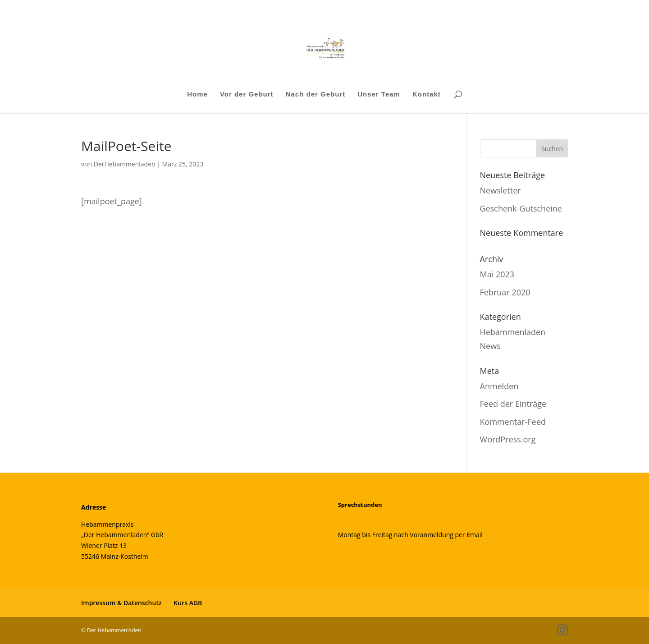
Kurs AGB (188, 603)
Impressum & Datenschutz (121, 603)
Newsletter (500, 190)
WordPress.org (508, 439)
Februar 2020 (505, 292)
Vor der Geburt (247, 94)
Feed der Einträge (513, 404)
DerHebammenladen (125, 164)
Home (197, 94)
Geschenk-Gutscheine (521, 208)
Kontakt (427, 94)
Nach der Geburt (316, 94)
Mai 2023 (497, 274)
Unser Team (379, 94)
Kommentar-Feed (513, 422)
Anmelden (499, 386)
